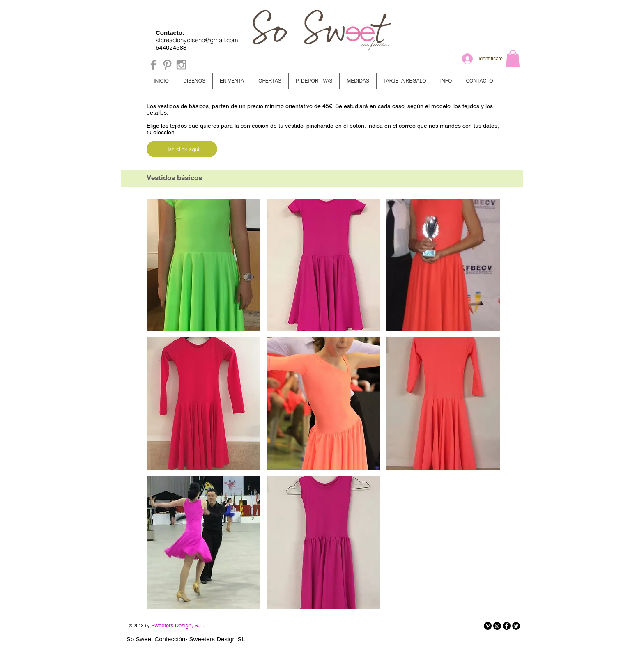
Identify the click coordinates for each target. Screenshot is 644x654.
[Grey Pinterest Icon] (167, 65)
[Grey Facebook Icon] (153, 65)
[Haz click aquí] (182, 149)
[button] (513, 59)
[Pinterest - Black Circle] (488, 626)
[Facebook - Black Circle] (507, 626)
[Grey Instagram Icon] (181, 65)
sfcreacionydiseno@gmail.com (197, 40)
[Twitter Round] (516, 626)
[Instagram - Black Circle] (497, 626)
